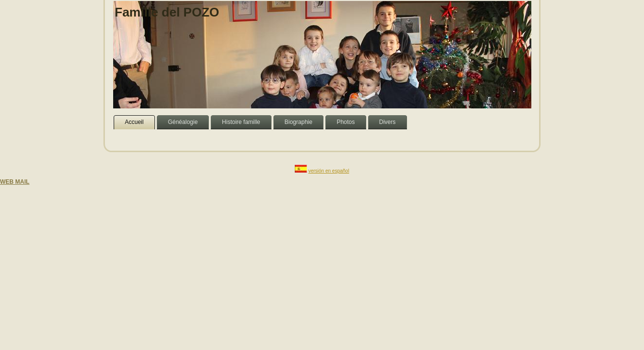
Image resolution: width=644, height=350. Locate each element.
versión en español (329, 171)
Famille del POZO (167, 12)
